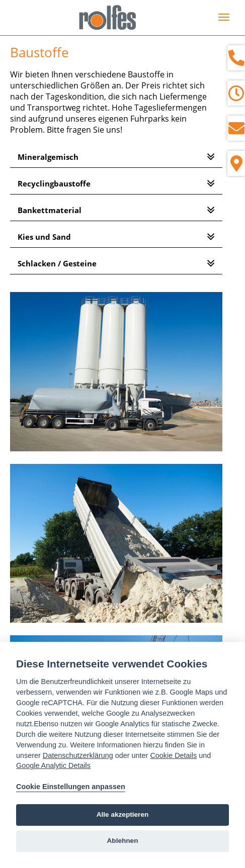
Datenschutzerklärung (78, 755)
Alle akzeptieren (123, 814)
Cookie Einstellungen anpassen (71, 787)
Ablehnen (123, 841)
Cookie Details (173, 755)
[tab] (116, 157)
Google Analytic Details (53, 765)
